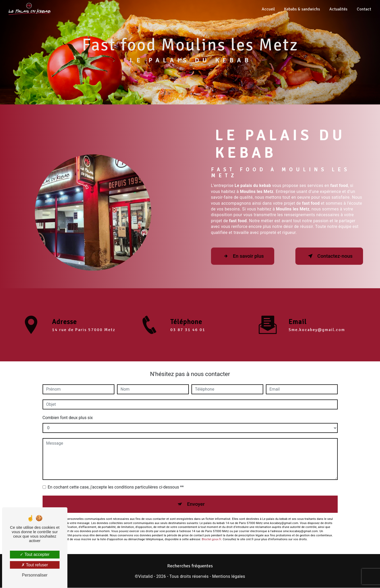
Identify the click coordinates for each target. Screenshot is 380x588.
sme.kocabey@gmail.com (317, 324)
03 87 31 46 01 (188, 336)
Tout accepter (35, 554)
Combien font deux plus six (68, 418)
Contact (364, 9)
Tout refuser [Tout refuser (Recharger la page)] (35, 565)
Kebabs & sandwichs (302, 9)
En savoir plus (243, 256)
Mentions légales (229, 576)
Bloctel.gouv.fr (212, 540)
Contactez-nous (329, 256)
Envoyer (196, 504)
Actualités (338, 9)
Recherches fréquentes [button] (190, 566)
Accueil (268, 9)
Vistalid (145, 576)
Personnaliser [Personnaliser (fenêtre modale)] (35, 575)
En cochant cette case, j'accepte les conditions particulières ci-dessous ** (116, 487)
